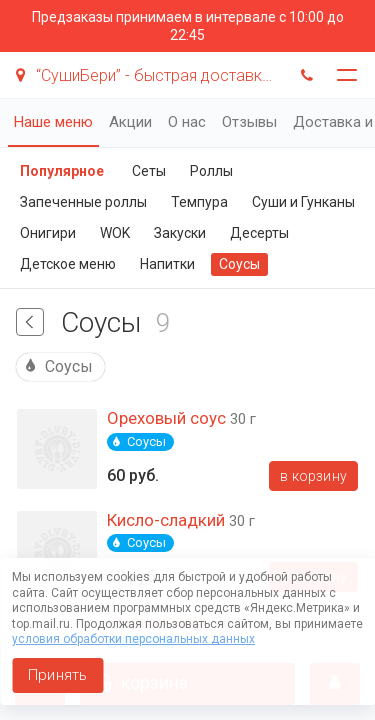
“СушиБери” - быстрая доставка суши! (147, 75)
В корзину (313, 476)
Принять (57, 675)
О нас (187, 122)
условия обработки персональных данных (133, 639)
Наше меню (53, 122)
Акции (130, 122)
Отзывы (249, 122)
